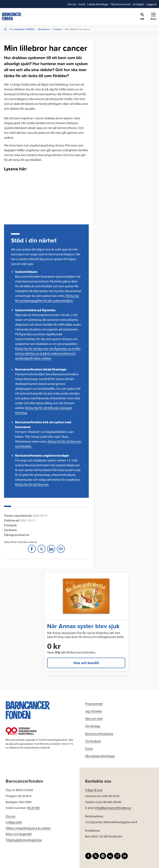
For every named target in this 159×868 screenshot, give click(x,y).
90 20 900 (33, 808)
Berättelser (44, 29)
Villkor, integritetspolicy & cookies (28, 828)
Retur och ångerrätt (19, 834)
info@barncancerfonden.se (113, 808)
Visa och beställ (86, 663)
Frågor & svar (94, 790)
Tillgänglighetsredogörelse (24, 840)
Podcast (58, 29)
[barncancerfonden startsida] (12, 16)
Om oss (10, 816)
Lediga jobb (14, 822)
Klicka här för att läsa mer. (32, 484)
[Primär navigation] (153, 16)
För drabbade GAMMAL (23, 29)
